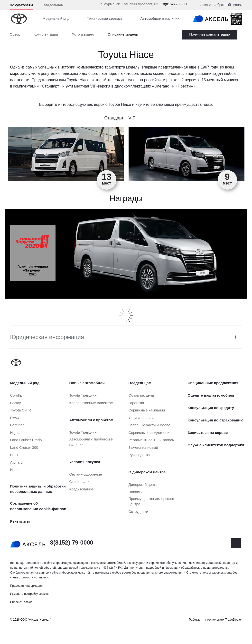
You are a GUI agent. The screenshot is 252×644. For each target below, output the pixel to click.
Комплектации (46, 34)
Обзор (15, 34)
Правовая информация (27, 586)
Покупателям (21, 5)
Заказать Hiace (210, 35)
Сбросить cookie (21, 602)
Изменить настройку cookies (29, 594)
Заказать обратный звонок (221, 5)
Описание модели (123, 34)
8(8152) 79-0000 (176, 4)
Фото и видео (83, 34)
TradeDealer (234, 620)
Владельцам (53, 5)
